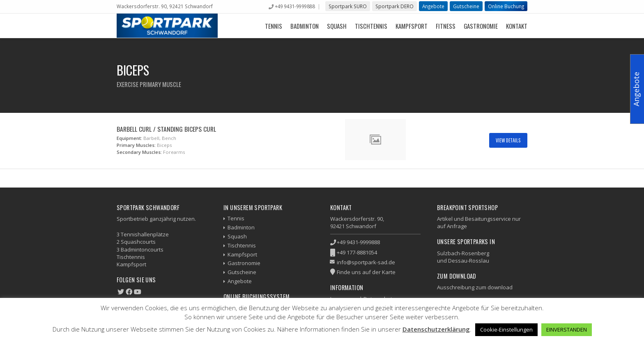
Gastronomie (481, 26)
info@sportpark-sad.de (366, 262)
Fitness (446, 26)
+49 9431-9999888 (295, 6)
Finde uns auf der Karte (366, 272)
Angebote (433, 6)
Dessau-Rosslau (469, 261)
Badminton (305, 26)
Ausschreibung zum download (475, 287)
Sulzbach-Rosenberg (463, 253)
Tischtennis (371, 26)
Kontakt (517, 26)
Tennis (274, 26)
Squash (337, 26)
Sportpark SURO (348, 6)
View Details (508, 140)
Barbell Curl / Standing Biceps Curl (166, 129)
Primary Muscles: (136, 145)
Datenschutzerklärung (436, 329)
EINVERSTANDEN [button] (567, 330)
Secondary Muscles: (139, 152)
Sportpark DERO (394, 6)
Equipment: (129, 138)
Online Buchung (506, 6)
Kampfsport (412, 26)
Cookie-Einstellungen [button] (506, 330)
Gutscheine (466, 6)
